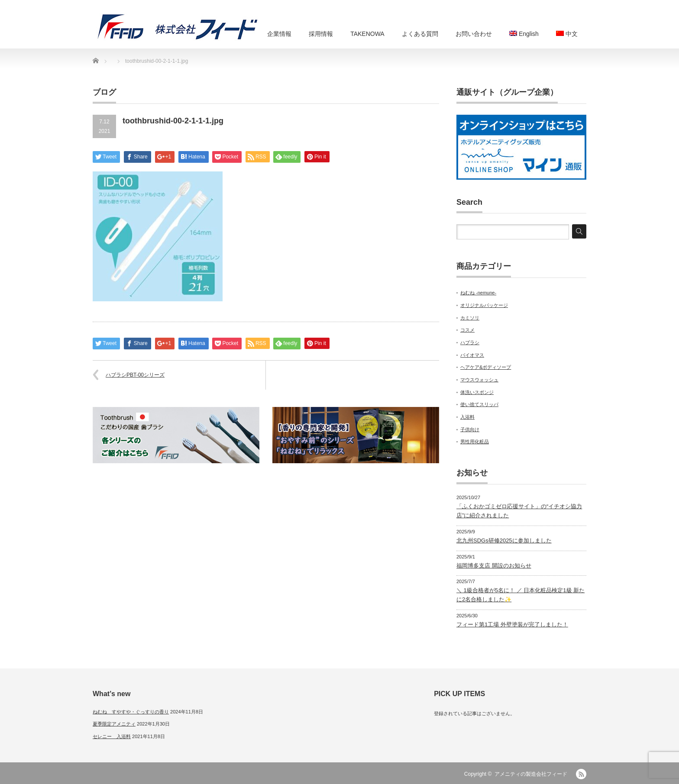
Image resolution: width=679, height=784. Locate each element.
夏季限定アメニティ (114, 724)
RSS (581, 774)
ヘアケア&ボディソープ (486, 367)
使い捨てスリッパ (479, 404)
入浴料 (467, 417)
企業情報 (279, 34)
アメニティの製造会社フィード (531, 774)
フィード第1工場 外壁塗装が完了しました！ (512, 624)
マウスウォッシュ (479, 380)
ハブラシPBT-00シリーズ (135, 375)
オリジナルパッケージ (484, 305)
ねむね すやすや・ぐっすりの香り (131, 712)
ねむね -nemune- (478, 293)
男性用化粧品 (475, 442)
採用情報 (321, 34)
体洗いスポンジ (477, 392)
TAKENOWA (367, 34)
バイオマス (472, 355)
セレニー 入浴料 (112, 736)
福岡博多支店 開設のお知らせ (494, 566)
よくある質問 (420, 34)
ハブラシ (470, 342)
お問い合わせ (474, 34)
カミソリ (470, 318)
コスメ (467, 330)
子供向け (470, 429)
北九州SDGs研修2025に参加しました (504, 540)
